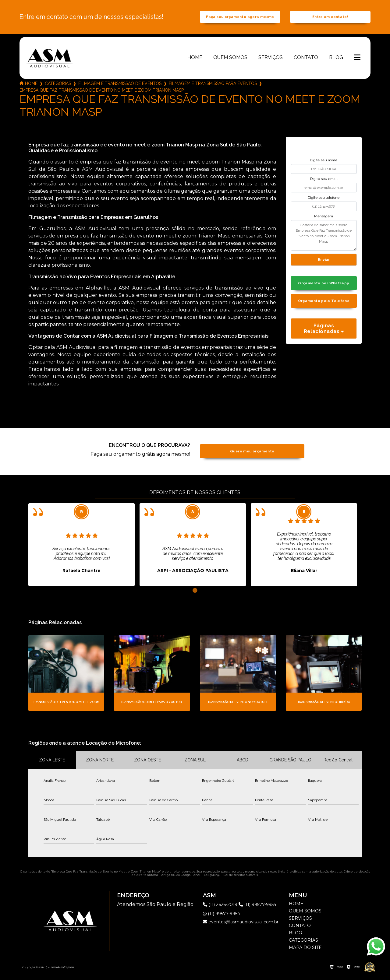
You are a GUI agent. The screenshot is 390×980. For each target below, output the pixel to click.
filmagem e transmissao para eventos (213, 90)
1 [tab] (195, 598)
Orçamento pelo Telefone (324, 310)
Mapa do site (305, 955)
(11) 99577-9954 (224, 930)
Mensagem (324, 223)
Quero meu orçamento (252, 458)
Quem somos (230, 64)
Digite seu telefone (324, 205)
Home (195, 64)
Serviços (271, 64)
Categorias (58, 90)
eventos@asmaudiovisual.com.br (241, 938)
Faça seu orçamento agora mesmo (240, 20)
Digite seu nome (324, 167)
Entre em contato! (330, 21)
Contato (306, 64)
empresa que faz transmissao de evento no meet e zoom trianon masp (102, 97)
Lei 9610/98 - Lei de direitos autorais (231, 882)
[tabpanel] (82, 552)
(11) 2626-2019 (223, 912)
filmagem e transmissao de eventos (120, 90)
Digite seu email (324, 186)
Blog (336, 64)
